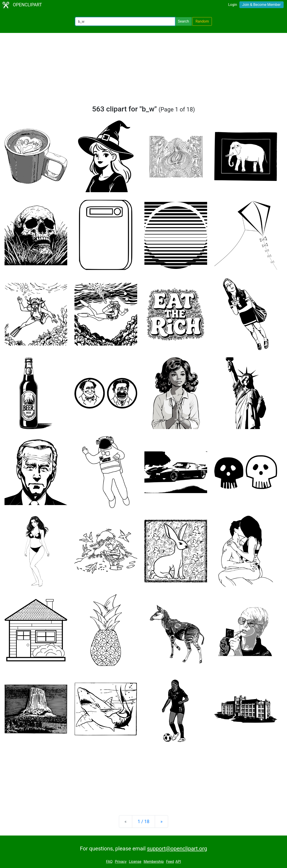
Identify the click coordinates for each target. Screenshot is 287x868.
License (135, 862)
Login (233, 5)
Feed (170, 862)
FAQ (109, 862)
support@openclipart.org (177, 849)
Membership (154, 862)
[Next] (161, 822)
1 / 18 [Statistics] (143, 822)
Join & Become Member (262, 5)
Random (202, 21)
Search (183, 21)
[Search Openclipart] (125, 21)
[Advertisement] (143, 71)
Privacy (121, 862)
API (178, 862)
